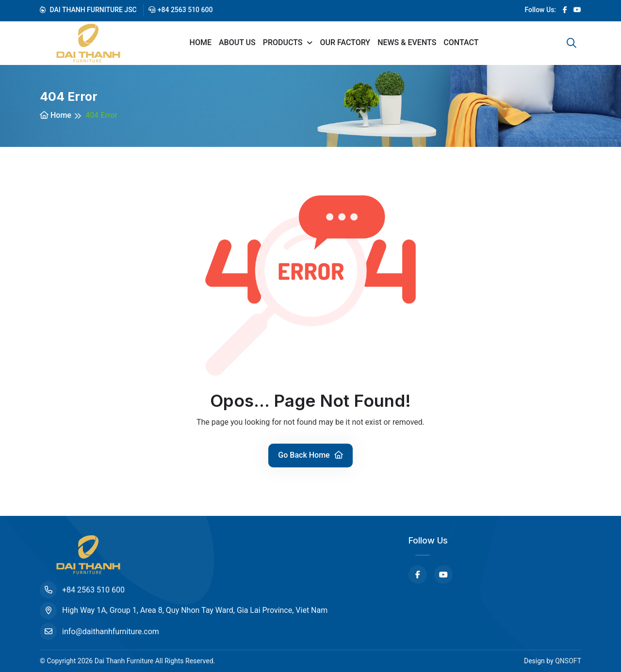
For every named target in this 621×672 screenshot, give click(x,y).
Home (201, 42)
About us (237, 42)
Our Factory (345, 42)
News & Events (407, 42)
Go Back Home (310, 455)
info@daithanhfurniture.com (99, 632)
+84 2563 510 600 (181, 10)
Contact (461, 42)
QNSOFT (568, 661)
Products (284, 42)
